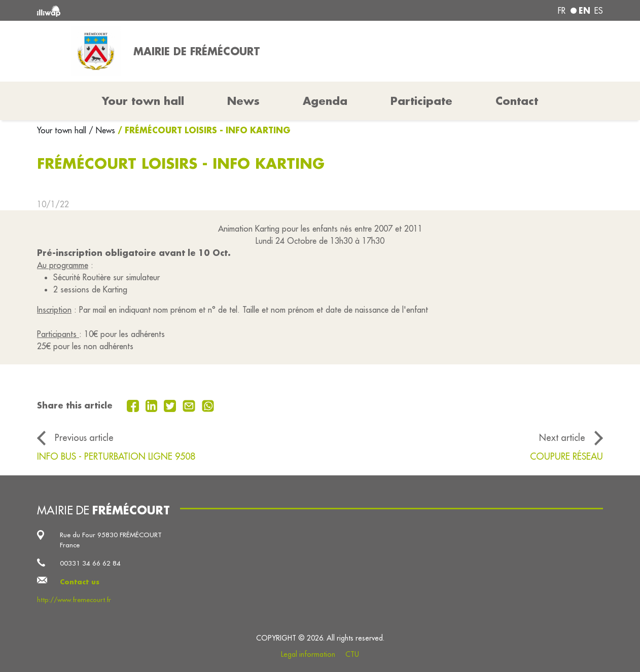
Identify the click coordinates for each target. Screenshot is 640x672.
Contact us (80, 582)
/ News (102, 130)
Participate (421, 101)
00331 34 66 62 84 (90, 563)
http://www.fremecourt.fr (74, 600)
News (243, 101)
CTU (352, 654)
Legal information (308, 654)
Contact (517, 101)
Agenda (325, 101)
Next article (562, 438)
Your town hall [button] (143, 101)
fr (562, 11)
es (599, 11)
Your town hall (63, 130)
